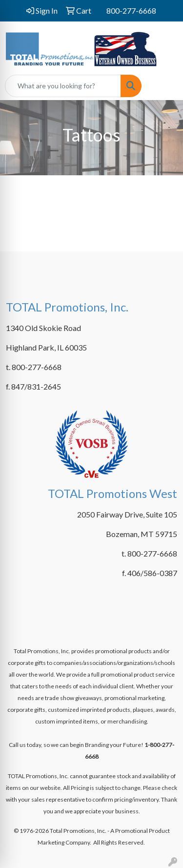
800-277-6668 (131, 10)
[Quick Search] (63, 86)
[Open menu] (163, 86)
